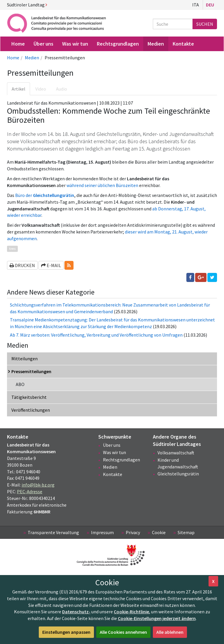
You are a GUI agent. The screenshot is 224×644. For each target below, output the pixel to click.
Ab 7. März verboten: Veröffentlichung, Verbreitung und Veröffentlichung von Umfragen (96, 335)
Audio (62, 89)
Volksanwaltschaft (176, 453)
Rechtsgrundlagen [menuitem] (118, 44)
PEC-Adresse (30, 491)
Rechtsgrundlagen (121, 460)
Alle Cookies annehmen (123, 632)
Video (41, 89)
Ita (196, 5)
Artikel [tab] (19, 89)
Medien (32, 58)
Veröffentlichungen (31, 410)
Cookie (159, 532)
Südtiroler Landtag (27, 5)
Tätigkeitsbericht (29, 397)
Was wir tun (114, 452)
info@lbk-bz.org (38, 485)
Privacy (133, 532)
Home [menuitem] (18, 44)
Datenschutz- (76, 612)
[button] (69, 265)
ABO (20, 384)
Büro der (45, 195)
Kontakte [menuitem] (183, 44)
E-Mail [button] (51, 265)
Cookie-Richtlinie (131, 612)
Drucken (22, 265)
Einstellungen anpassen (66, 632)
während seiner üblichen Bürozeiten (102, 185)
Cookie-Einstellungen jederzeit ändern (157, 618)
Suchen (205, 24)
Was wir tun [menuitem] (75, 44)
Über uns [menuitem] (43, 44)
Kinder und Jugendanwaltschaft (178, 463)
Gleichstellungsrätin (178, 474)
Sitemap (186, 532)
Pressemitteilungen (31, 371)
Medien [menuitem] (156, 44)
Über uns (112, 445)
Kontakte (113, 474)
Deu (210, 5)
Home (13, 58)
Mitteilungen (24, 359)
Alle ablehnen (170, 632)
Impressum (102, 532)
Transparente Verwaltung (53, 532)
